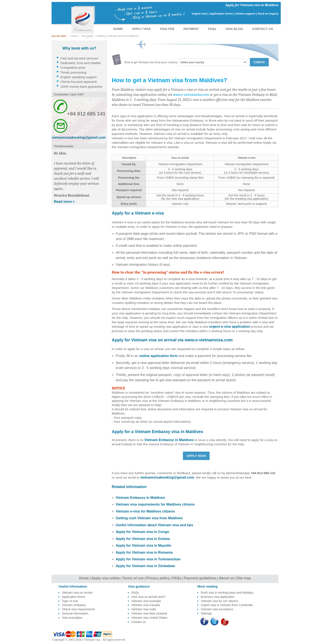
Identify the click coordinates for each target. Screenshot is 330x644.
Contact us (138, 622)
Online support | (246, 14)
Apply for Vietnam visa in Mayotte (144, 545)
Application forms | (222, 14)
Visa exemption (72, 618)
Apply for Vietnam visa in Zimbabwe (145, 566)
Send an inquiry (268, 14)
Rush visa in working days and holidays (227, 593)
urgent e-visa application (230, 326)
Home (84, 578)
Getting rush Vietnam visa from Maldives (149, 518)
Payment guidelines (200, 578)
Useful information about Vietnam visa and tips (154, 525)
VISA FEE (167, 29)
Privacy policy (158, 578)
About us (226, 578)
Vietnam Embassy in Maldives (169, 440)
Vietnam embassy (74, 605)
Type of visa (70, 601)
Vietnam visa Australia (146, 601)
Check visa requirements (78, 609)
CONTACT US (263, 29)
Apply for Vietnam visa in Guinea (143, 539)
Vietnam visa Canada (146, 605)
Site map (244, 578)
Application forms (73, 597)
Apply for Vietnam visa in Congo (142, 532)
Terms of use (133, 578)
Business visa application (218, 597)
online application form (158, 356)
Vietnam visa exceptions (217, 609)
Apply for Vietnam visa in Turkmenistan (148, 559)
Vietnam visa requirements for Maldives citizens (155, 504)
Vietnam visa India (144, 609)
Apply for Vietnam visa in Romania (144, 552)
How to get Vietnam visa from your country (151, 62)
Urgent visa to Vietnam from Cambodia (227, 605)
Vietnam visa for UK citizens (220, 601)
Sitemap (206, 613)
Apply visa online (106, 578)
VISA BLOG (234, 29)
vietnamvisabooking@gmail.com (167, 477)
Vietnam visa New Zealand (149, 613)
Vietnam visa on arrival (77, 593)
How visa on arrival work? (148, 597)
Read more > (64, 201)
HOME (118, 29)
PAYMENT (191, 29)
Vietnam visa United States (149, 618)
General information (75, 613)
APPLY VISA (141, 29)
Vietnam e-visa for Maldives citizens (145, 511)
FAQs (212, 29)
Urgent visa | (200, 14)
